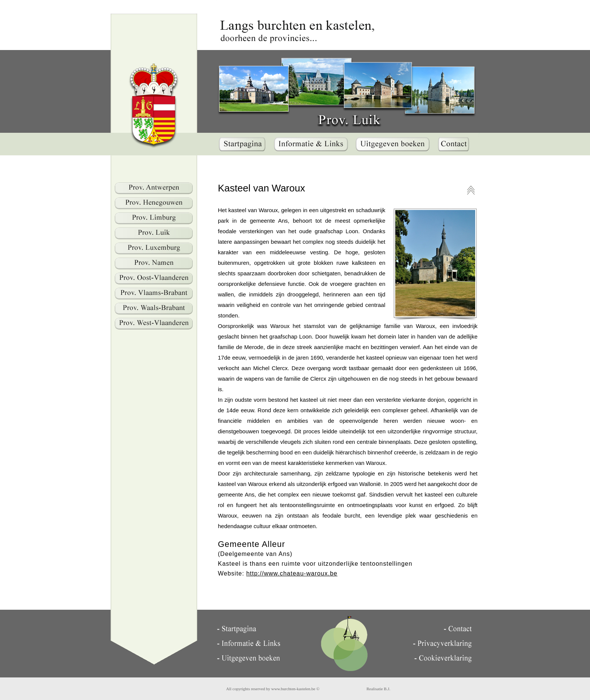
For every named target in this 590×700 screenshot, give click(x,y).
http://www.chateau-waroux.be (292, 573)
